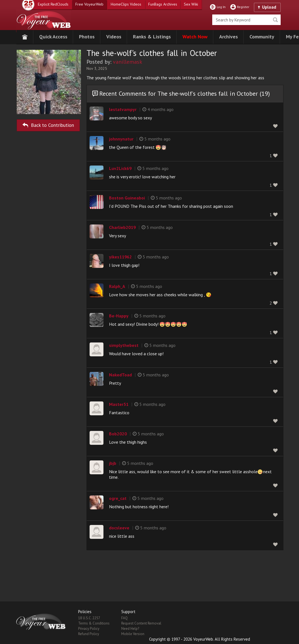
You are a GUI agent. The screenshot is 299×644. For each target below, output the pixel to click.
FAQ (124, 618)
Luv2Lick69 (120, 168)
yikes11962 (120, 257)
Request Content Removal (141, 623)
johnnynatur (121, 139)
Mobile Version (133, 634)
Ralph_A (117, 286)
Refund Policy (89, 634)
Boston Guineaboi (127, 198)
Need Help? (130, 629)
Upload (269, 7)
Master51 (119, 404)
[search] (246, 20)
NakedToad (120, 375)
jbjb (113, 463)
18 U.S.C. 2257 (89, 618)
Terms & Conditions (94, 623)
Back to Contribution (48, 124)
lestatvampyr (123, 109)
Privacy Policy (89, 629)
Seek (275, 20)
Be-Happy (119, 316)
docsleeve (119, 528)
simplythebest (124, 345)
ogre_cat (118, 498)
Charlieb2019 (122, 227)
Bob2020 (118, 434)
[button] (53, 37)
